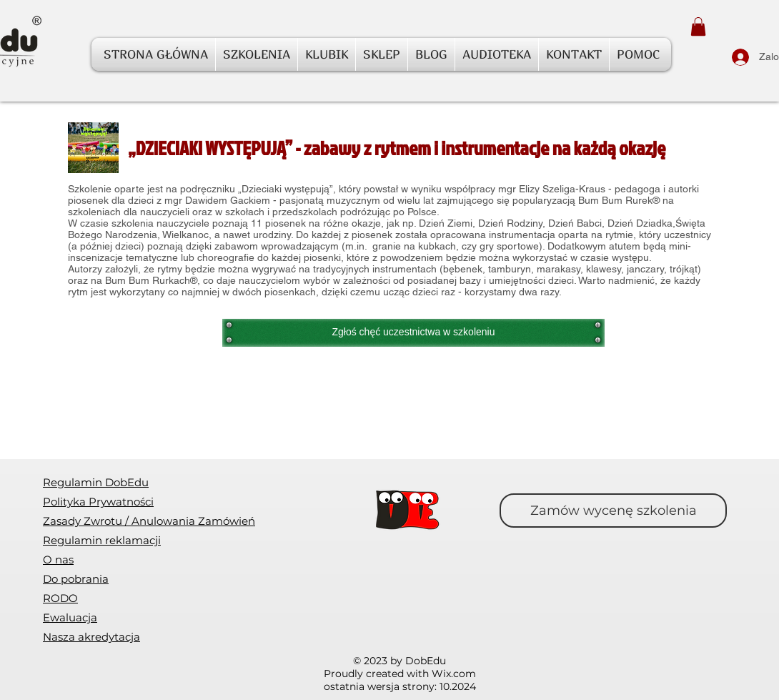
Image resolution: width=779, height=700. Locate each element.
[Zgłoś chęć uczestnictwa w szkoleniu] (413, 332)
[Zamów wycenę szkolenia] (613, 511)
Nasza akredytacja (91, 637)
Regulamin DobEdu (96, 482)
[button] (698, 26)
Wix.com (454, 674)
